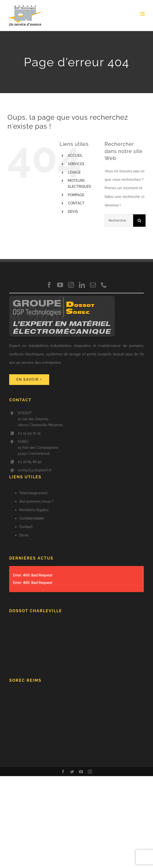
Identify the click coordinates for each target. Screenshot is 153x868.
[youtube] (60, 285)
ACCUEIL (75, 155)
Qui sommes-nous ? (36, 501)
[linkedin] (82, 285)
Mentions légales (34, 510)
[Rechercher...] (119, 221)
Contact (26, 527)
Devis (24, 535)
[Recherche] (139, 221)
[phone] (104, 285)
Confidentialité (32, 518)
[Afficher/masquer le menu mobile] (143, 14)
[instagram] (71, 285)
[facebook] (49, 285)
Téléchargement (33, 493)
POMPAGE (76, 195)
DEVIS (73, 212)
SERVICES (76, 164)
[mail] (93, 285)
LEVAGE (74, 172)
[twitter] (72, 772)
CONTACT (76, 203)
